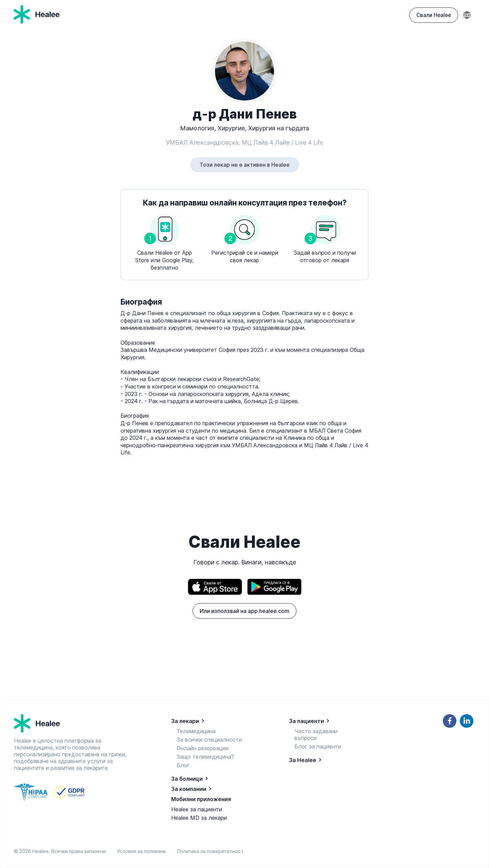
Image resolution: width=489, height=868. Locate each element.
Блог (183, 765)
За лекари (185, 721)
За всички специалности (209, 740)
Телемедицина (196, 731)
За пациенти (306, 721)
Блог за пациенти (318, 746)
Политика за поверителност (210, 851)
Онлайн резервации (203, 748)
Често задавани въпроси (316, 735)
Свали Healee (434, 15)
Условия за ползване (143, 851)
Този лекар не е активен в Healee (245, 165)
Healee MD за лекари (199, 818)
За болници (187, 779)
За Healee (303, 760)
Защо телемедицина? (205, 757)
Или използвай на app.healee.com (244, 611)
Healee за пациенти (197, 809)
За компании (189, 789)
